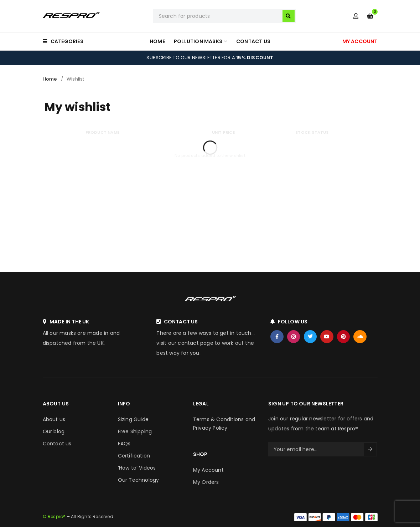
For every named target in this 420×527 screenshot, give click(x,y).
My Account (208, 470)
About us (54, 419)
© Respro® (54, 516)
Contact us (57, 444)
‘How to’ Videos (137, 468)
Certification (134, 456)
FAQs (124, 444)
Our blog (54, 431)
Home (50, 79)
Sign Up (370, 449)
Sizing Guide (133, 419)
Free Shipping (135, 431)
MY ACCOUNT (360, 41)
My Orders (206, 482)
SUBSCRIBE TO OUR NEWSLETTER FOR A (210, 58)
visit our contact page (185, 343)
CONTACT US (181, 322)
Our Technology (139, 480)
